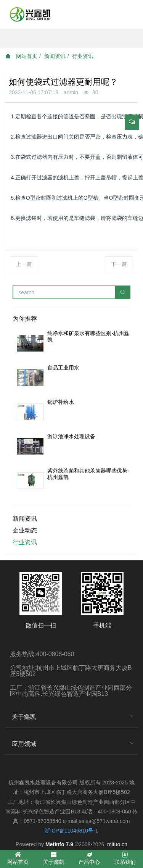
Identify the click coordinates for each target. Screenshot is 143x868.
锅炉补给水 (61, 402)
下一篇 (119, 264)
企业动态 (25, 530)
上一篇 (24, 264)
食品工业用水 (63, 368)
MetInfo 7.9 (59, 844)
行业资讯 (83, 56)
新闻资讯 (55, 56)
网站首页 (21, 56)
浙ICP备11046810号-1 (71, 831)
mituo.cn (117, 844)
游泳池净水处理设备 (71, 436)
